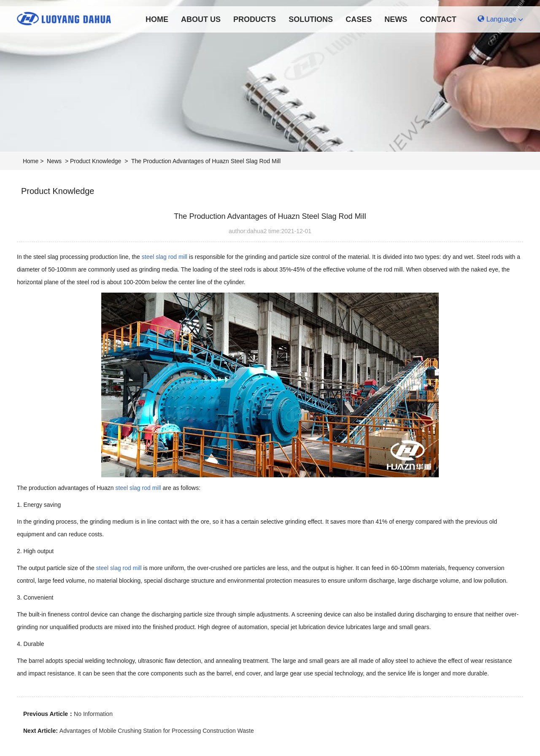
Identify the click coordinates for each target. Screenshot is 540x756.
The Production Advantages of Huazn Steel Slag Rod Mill (206, 161)
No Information (93, 714)
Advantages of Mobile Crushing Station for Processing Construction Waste (157, 731)
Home (157, 19)
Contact (438, 19)
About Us (201, 19)
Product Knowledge (96, 161)
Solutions (311, 19)
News (396, 19)
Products (255, 19)
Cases (359, 19)
